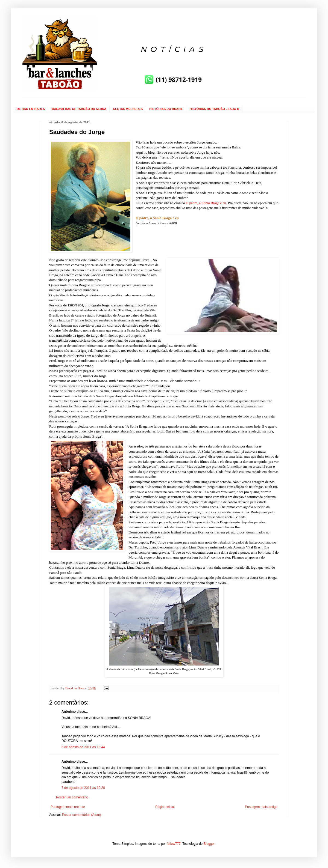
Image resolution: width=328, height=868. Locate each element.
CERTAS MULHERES (128, 109)
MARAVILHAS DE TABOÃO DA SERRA (79, 109)
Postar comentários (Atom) (82, 815)
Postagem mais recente (68, 807)
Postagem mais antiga (261, 807)
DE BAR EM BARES (31, 109)
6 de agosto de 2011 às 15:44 (83, 747)
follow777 (174, 844)
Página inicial (165, 807)
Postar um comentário (72, 797)
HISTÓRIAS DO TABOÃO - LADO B (214, 109)
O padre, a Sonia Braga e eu (206, 203)
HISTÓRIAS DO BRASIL (166, 109)
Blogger (209, 844)
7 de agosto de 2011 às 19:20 (83, 788)
